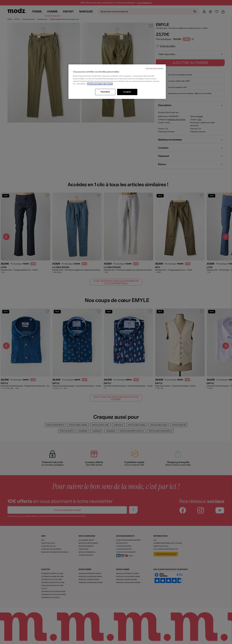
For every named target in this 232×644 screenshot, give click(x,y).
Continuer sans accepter (154, 68)
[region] (117, 82)
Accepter (127, 92)
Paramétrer (105, 92)
